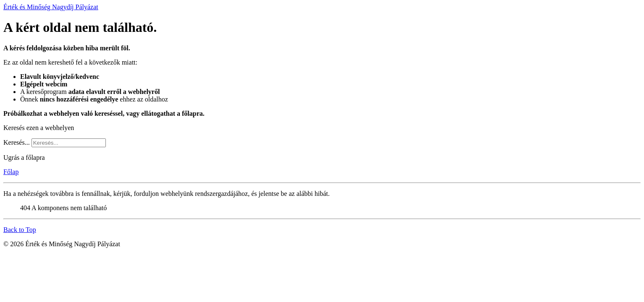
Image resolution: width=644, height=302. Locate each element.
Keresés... (17, 142)
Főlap (11, 172)
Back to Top (20, 230)
